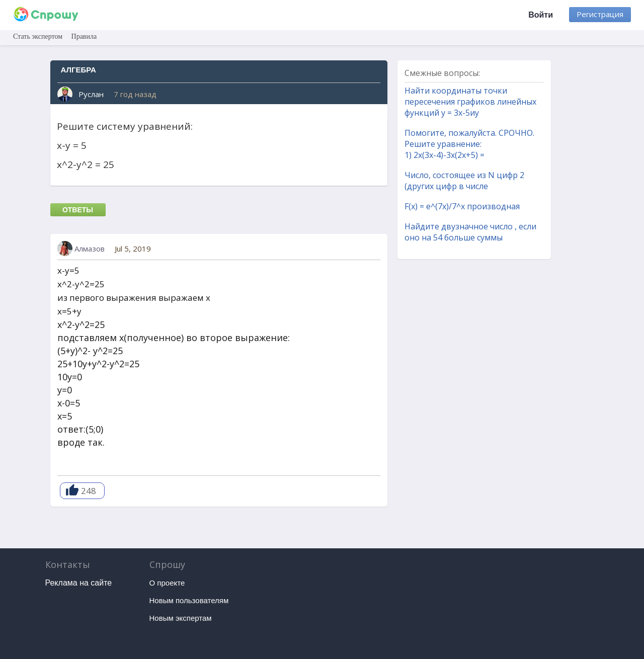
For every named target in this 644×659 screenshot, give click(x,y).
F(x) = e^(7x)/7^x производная (462, 206)
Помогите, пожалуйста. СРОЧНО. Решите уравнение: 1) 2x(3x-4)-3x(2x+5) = (469, 144)
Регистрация (600, 14)
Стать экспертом (38, 36)
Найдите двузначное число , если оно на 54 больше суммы (470, 232)
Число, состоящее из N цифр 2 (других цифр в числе (464, 181)
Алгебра (78, 70)
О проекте (167, 583)
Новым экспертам (181, 618)
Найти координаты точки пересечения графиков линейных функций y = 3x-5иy (470, 102)
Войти (541, 15)
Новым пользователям (189, 600)
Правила (84, 36)
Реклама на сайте (79, 583)
